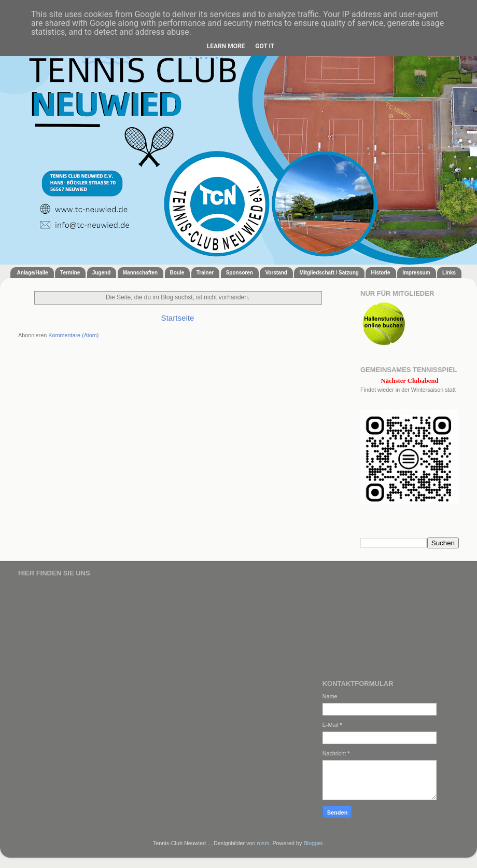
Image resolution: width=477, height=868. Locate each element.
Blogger (313, 843)
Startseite (178, 318)
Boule (177, 273)
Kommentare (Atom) (73, 335)
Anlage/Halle (33, 273)
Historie (380, 273)
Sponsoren (240, 273)
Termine (70, 273)
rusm (263, 843)
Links (449, 273)
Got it (265, 46)
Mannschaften (140, 273)
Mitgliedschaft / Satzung (329, 273)
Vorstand (276, 273)
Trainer (205, 273)
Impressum (416, 273)
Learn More (226, 46)
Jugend (102, 273)
